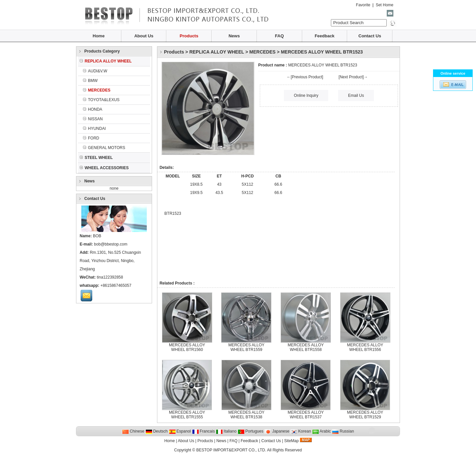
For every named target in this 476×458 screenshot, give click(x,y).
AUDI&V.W (95, 71)
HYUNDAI (94, 129)
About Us (144, 36)
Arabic (321, 431)
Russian (343, 431)
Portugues (251, 431)
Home (99, 36)
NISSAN (93, 119)
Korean (301, 431)
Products (189, 36)
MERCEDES (262, 52)
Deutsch (157, 431)
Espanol (180, 431)
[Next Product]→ (353, 77)
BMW (90, 81)
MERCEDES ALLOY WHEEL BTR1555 (187, 415)
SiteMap (292, 441)
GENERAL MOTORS (104, 148)
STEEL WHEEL (96, 158)
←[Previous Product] (305, 77)
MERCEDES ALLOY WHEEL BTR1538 (246, 415)
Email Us (356, 95)
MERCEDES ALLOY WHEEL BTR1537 (306, 415)
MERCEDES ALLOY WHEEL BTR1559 (246, 347)
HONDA (93, 109)
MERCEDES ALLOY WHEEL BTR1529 (365, 415)
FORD (91, 138)
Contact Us (370, 36)
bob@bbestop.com (111, 244)
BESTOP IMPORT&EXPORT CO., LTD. (231, 450)
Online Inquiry (306, 95)
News (234, 36)
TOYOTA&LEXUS (101, 100)
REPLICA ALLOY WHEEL (217, 52)
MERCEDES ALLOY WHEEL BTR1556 (365, 347)
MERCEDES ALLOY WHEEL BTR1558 (306, 347)
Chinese (133, 431)
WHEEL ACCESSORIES (104, 168)
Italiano (226, 431)
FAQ (279, 36)
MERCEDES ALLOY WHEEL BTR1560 (187, 347)
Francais (203, 431)
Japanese (277, 431)
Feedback (325, 36)
